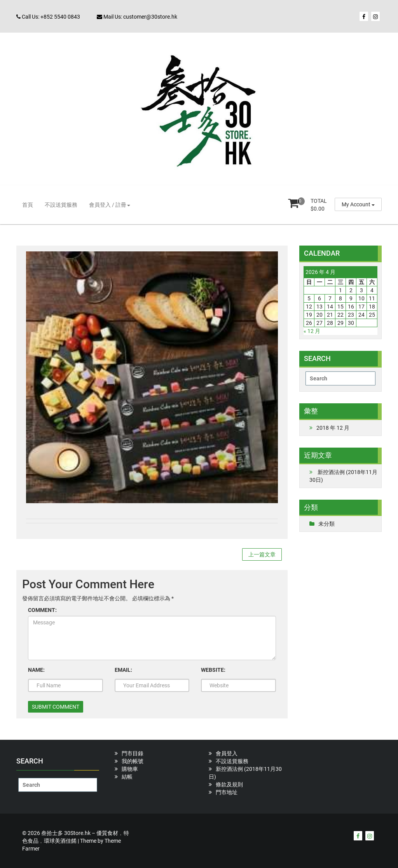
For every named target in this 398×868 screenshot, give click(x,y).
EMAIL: (123, 670)
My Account (358, 204)
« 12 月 (312, 331)
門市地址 (227, 792)
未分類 (326, 524)
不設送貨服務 (61, 205)
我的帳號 (133, 761)
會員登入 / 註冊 (110, 205)
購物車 (130, 769)
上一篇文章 (262, 554)
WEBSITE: (213, 670)
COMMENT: (42, 610)
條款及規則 (229, 784)
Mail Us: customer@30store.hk (137, 17)
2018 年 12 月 (333, 428)
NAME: (36, 670)
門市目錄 (133, 753)
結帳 (127, 777)
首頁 (28, 205)
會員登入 (227, 753)
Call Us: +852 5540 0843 (48, 17)
